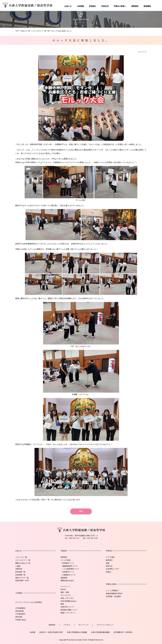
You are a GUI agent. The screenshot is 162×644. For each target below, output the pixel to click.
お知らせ (68, 6)
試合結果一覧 (20, 572)
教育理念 (64, 557)
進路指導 (64, 578)
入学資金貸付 (20, 614)
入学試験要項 (20, 608)
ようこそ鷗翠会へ (113, 590)
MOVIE (63, 589)
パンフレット (66, 586)
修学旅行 (109, 560)
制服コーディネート (68, 613)
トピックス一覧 (21, 557)
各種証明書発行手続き (114, 593)
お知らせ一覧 (25, 31)
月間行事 (19, 569)
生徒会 (108, 572)
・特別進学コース (67, 563)
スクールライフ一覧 (23, 560)
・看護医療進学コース (69, 566)
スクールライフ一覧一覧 (41, 31)
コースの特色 (66, 560)
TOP (17, 31)
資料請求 (135, 6)
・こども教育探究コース (70, 569)
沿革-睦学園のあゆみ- (69, 601)
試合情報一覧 (20, 575)
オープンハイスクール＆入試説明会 (29, 602)
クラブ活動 (110, 557)
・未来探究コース (67, 572)
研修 (108, 563)
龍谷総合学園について (69, 610)
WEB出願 (19, 617)
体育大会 (109, 566)
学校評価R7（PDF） (23, 580)
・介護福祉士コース (68, 575)
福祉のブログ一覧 (22, 578)
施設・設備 (65, 592)
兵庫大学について (67, 607)
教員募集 (147, 6)
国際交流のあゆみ (67, 580)
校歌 (62, 604)
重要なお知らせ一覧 (23, 563)
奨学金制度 (19, 611)
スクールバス (66, 595)
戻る (81, 511)
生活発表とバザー (113, 569)
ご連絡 (18, 566)
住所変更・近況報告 (113, 596)
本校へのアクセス (67, 598)
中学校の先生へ (21, 620)
